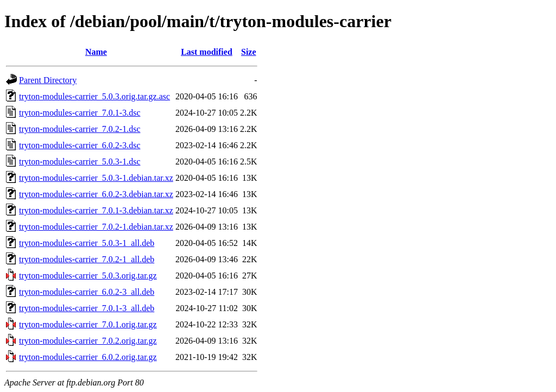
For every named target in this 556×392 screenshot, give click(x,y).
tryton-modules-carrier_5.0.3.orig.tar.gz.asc (94, 96)
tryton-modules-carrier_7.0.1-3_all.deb (87, 308)
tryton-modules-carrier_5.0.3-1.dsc (80, 162)
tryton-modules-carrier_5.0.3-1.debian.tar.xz (96, 178)
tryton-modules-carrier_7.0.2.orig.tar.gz (88, 341)
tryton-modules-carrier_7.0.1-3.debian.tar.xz (96, 210)
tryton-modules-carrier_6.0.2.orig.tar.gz (88, 357)
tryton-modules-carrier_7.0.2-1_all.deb (87, 259)
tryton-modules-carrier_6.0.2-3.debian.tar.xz (96, 194)
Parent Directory (48, 80)
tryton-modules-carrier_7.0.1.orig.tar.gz (88, 324)
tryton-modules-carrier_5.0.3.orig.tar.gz (88, 276)
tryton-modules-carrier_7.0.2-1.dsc (80, 129)
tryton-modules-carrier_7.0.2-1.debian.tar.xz (96, 227)
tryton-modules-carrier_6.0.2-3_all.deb (87, 292)
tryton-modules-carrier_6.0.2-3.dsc (80, 145)
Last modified (207, 52)
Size (249, 52)
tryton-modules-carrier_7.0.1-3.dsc (80, 113)
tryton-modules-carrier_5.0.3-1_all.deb (87, 243)
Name (96, 52)
